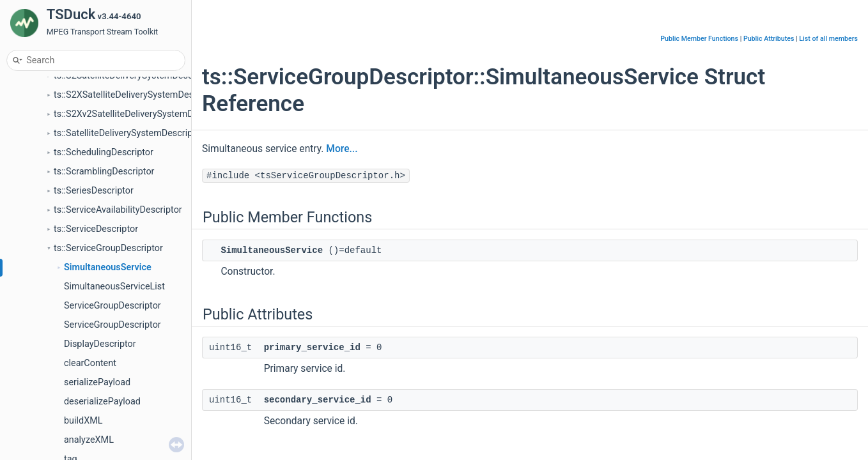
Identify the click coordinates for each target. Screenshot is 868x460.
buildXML (83, 421)
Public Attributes (769, 39)
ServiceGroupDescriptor (112, 306)
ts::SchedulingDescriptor (104, 152)
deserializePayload (102, 402)
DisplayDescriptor (100, 344)
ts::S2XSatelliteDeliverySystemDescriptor (137, 95)
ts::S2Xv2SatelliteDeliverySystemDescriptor (142, 114)
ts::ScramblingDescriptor (104, 172)
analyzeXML (89, 440)
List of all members (828, 39)
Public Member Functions (699, 39)
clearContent (90, 363)
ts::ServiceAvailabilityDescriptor (118, 210)
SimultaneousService (108, 267)
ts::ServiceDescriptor (96, 229)
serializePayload (97, 382)
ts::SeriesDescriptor (94, 191)
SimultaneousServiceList (114, 287)
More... (342, 149)
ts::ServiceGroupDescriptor (108, 248)
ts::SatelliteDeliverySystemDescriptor (129, 133)
